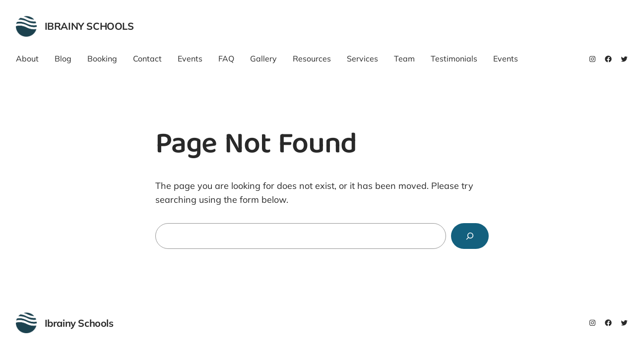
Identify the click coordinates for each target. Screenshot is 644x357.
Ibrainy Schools (89, 26)
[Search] (470, 236)
